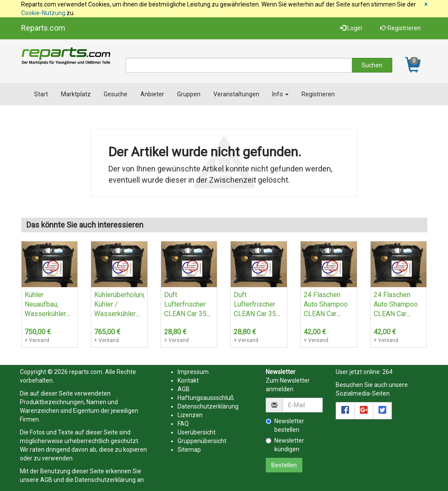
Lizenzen (190, 415)
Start (41, 94)
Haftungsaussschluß (206, 398)
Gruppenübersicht (202, 441)
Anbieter (152, 94)
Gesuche (116, 94)
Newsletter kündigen (285, 445)
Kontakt (188, 380)
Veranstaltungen (236, 94)
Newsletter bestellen (285, 425)
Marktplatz (76, 94)
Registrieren (400, 28)
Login (351, 28)
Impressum (193, 372)
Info (280, 94)
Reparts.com (43, 28)
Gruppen (189, 94)
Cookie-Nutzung (43, 13)
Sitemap (189, 450)
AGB (46, 480)
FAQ (183, 424)
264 (388, 372)
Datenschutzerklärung (105, 480)
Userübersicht (197, 432)
